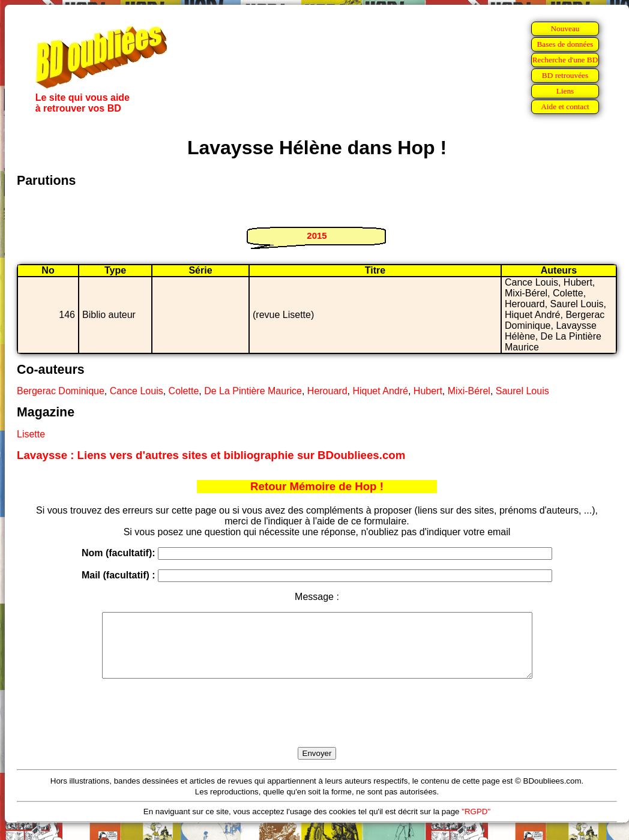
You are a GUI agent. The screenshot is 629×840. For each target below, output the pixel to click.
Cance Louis (137, 391)
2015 (317, 235)
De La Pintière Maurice (253, 391)
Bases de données (565, 44)
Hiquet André (380, 391)
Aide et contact (565, 106)
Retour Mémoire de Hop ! (317, 486)
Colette (184, 391)
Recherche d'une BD (565, 60)
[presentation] (317, 727)
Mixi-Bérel (469, 391)
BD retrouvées (565, 75)
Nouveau (565, 28)
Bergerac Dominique (61, 391)
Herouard (327, 391)
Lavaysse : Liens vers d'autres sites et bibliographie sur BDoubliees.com (211, 455)
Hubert (428, 391)
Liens (565, 91)
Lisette (31, 434)
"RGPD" (476, 824)
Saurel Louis (522, 391)
